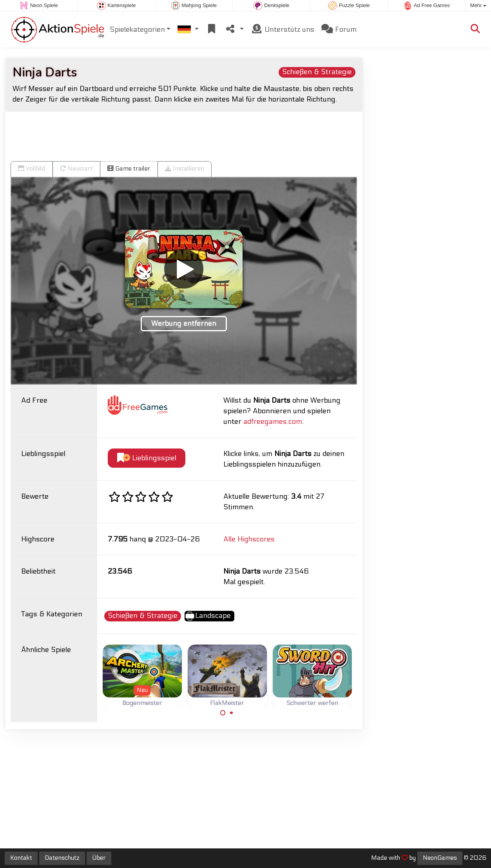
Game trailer (129, 169)
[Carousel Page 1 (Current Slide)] (223, 713)
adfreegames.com (273, 422)
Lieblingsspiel (147, 458)
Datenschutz (62, 858)
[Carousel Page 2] (232, 713)
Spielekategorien (137, 30)
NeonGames (440, 858)
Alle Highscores (249, 539)
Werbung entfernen (184, 324)
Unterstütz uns (283, 29)
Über (99, 858)
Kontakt (21, 858)
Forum (339, 29)
